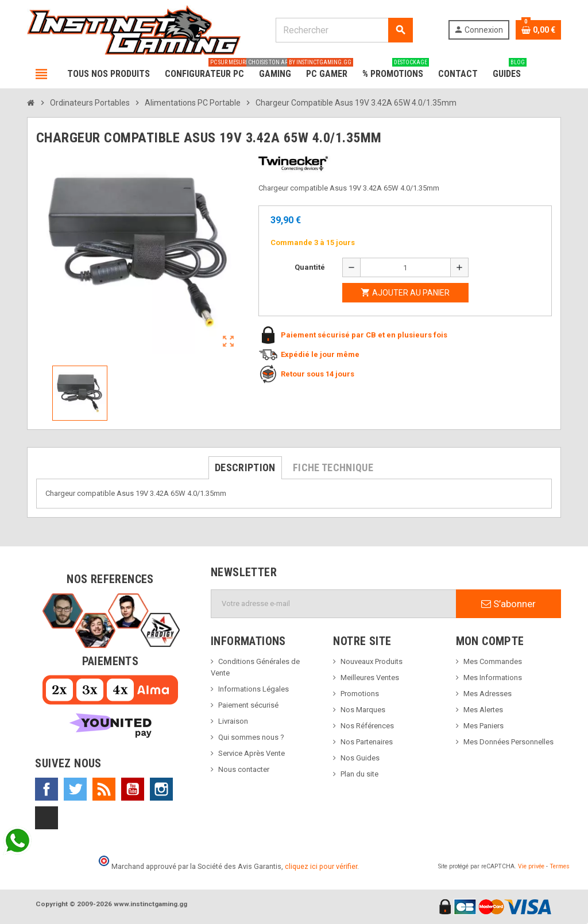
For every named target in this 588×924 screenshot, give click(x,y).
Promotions (360, 694)
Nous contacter (244, 769)
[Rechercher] (344, 30)
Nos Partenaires (367, 742)
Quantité (310, 267)
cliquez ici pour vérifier (321, 866)
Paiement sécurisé (248, 705)
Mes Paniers (483, 726)
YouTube (133, 789)
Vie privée (531, 866)
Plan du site (359, 774)
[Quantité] (405, 267)
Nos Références (367, 726)
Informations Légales (254, 689)
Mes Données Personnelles (508, 742)
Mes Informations (493, 678)
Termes (560, 866)
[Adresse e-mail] (334, 604)
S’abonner (508, 604)
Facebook (47, 789)
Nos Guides (360, 758)
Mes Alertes (483, 710)
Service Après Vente (252, 753)
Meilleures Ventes (370, 678)
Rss (104, 789)
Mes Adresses (488, 694)
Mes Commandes (493, 661)
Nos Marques (363, 710)
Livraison (233, 721)
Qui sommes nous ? (251, 737)
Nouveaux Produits (372, 661)
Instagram (161, 789)
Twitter (75, 789)
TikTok (47, 818)
